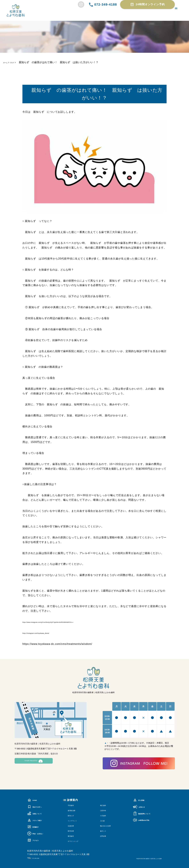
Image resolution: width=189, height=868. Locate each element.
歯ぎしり (106, 831)
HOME (34, 800)
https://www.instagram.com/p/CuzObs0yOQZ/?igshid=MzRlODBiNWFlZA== (70, 622)
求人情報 (141, 800)
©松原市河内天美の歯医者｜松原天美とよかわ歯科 (138, 858)
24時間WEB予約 (146, 820)
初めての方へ (38, 807)
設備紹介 (35, 826)
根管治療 (73, 831)
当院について (38, 813)
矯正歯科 (106, 805)
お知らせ (141, 807)
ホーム (7, 62)
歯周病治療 (75, 810)
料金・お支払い (39, 833)
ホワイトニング (77, 841)
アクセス (35, 840)
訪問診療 (106, 836)
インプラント (76, 820)
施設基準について (147, 813)
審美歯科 (73, 836)
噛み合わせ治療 (110, 826)
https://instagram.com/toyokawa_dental (47, 633)
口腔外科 (106, 810)
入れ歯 (104, 820)
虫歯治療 (73, 826)
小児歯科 (106, 815)
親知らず (73, 815)
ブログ (17, 62)
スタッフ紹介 (38, 820)
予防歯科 (73, 805)
